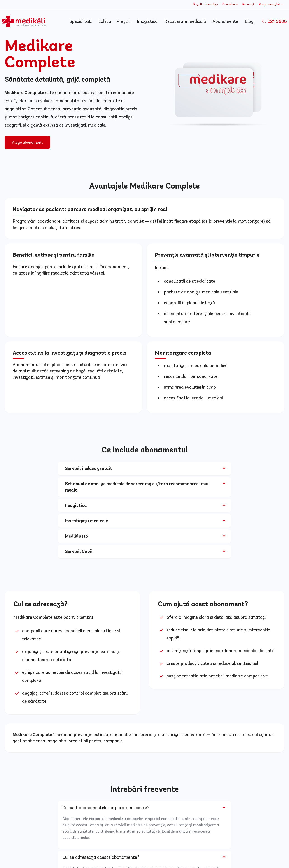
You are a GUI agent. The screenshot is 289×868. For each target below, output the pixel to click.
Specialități (81, 21)
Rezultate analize (206, 4)
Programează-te (271, 4)
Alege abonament (27, 142)
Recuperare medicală (186, 21)
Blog (250, 21)
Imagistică (148, 21)
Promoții (248, 4)
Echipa (105, 21)
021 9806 (274, 22)
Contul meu (230, 4)
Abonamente (226, 21)
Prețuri (124, 21)
